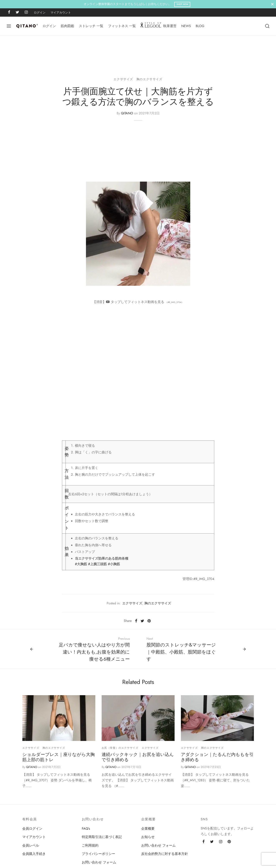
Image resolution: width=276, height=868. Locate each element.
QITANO (127, 115)
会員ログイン (32, 831)
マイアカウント (61, 12)
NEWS (186, 26)
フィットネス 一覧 (122, 26)
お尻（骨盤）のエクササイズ (120, 750)
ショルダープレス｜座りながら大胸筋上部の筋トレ (59, 759)
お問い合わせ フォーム (99, 865)
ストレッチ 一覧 (91, 26)
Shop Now (182, 4)
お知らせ (148, 839)
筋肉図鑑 (67, 26)
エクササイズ (123, 81)
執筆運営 (170, 26)
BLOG (200, 26)
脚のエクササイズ (212, 750)
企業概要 (148, 831)
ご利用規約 (90, 848)
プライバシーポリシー (98, 856)
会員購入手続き (34, 856)
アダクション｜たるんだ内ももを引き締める (217, 759)
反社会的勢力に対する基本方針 (165, 856)
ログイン (40, 12)
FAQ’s (86, 831)
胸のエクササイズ (149, 81)
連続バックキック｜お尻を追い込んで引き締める (138, 759)
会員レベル (31, 848)
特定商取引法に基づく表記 (102, 839)
